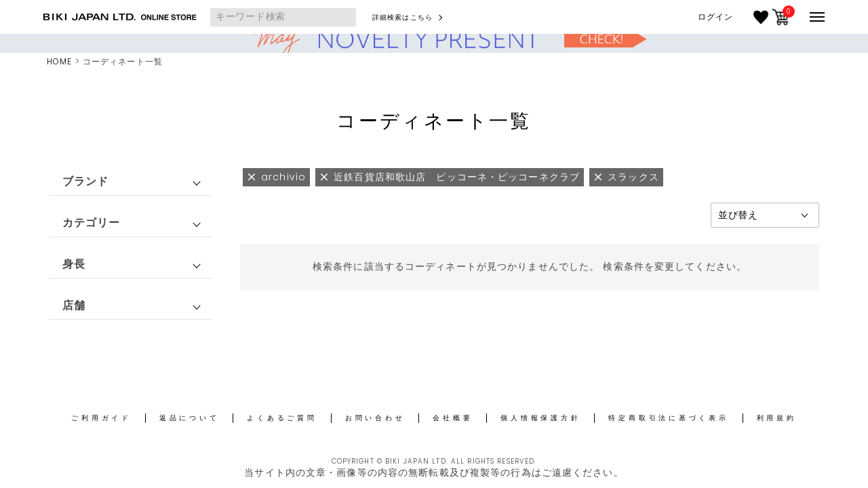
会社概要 (453, 418)
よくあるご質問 (282, 418)
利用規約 (777, 418)
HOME (59, 61)
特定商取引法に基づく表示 (668, 418)
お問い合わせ (375, 418)
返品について (190, 418)
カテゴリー (92, 223)
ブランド (85, 181)
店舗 (74, 305)
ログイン (715, 17)
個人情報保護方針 (540, 418)
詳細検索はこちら (402, 17)
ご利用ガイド (101, 418)
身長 (74, 264)
